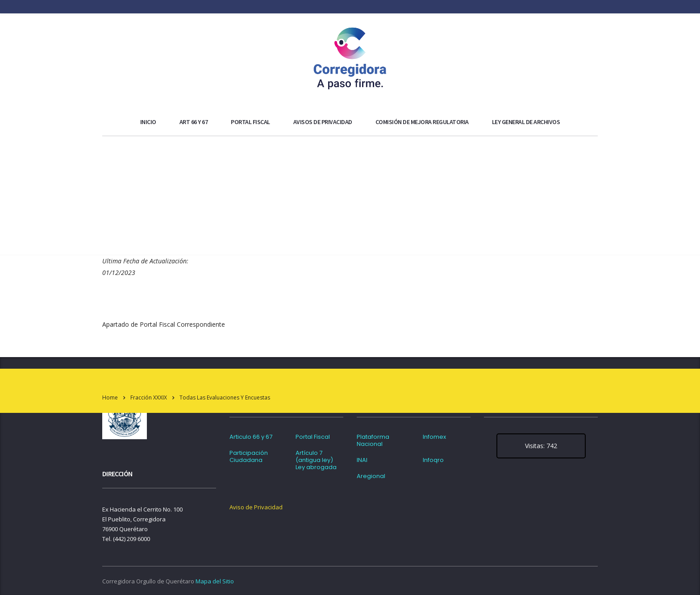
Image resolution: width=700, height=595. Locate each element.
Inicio (148, 122)
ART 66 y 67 (194, 122)
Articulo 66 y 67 (251, 437)
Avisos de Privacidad (323, 122)
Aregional (371, 476)
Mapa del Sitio (215, 581)
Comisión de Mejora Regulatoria (422, 122)
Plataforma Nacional (373, 441)
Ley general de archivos (526, 122)
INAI (362, 460)
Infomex (434, 437)
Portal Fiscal (250, 122)
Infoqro (433, 460)
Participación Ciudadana (249, 457)
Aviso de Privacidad (256, 507)
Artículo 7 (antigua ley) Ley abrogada (316, 460)
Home (110, 397)
